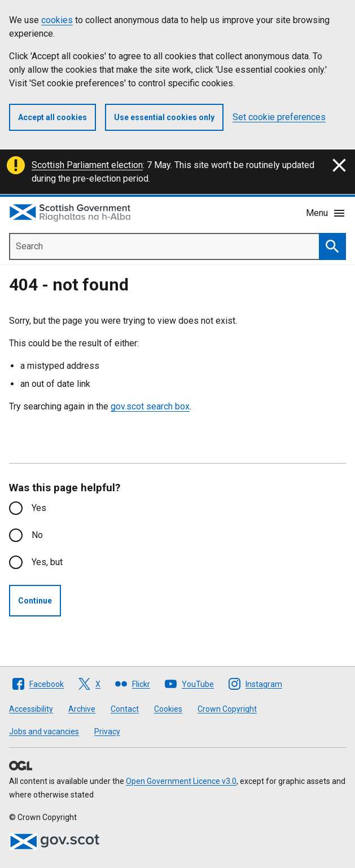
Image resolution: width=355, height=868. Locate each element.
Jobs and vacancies (44, 732)
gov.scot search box (150, 406)
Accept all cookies (52, 117)
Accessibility (31, 709)
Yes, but (47, 562)
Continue (35, 601)
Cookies (168, 709)
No (37, 535)
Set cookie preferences (279, 117)
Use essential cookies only (164, 117)
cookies (57, 20)
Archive (82, 709)
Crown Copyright (227, 709)
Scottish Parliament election (87, 165)
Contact (125, 709)
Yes (39, 508)
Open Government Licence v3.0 (181, 781)
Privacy (107, 732)
